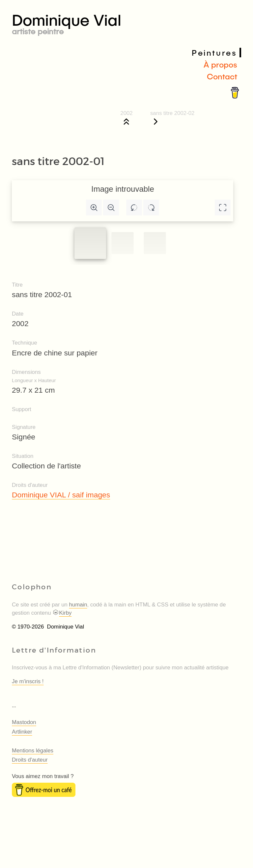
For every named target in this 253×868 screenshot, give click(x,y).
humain (78, 605)
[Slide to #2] (155, 243)
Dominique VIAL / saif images (61, 495)
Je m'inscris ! (28, 681)
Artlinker (22, 732)
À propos (220, 64)
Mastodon (24, 722)
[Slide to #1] (90, 243)
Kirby (62, 613)
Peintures (214, 53)
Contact (222, 76)
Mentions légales (33, 751)
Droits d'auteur (30, 760)
